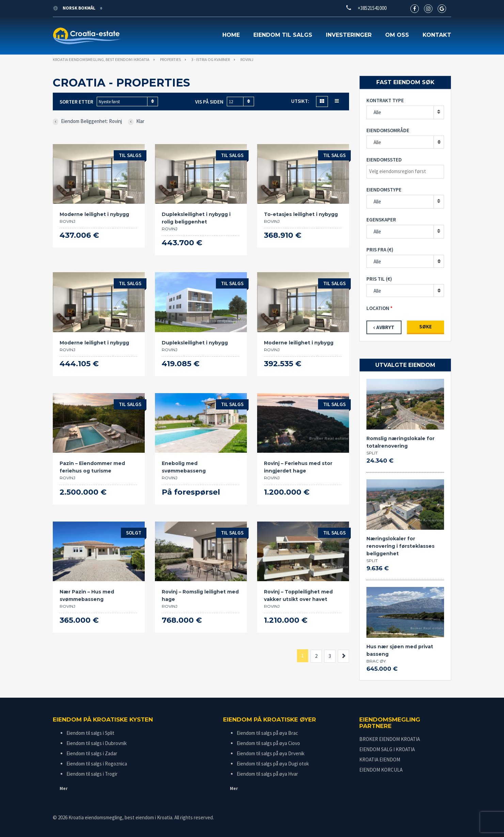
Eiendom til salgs (283, 35)
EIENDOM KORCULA (381, 770)
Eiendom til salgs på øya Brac (267, 733)
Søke (426, 327)
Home (231, 35)
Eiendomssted (384, 160)
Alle (377, 112)
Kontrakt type (385, 100)
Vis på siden (209, 102)
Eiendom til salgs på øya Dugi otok (273, 764)
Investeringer (349, 35)
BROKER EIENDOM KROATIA (390, 739)
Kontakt (437, 35)
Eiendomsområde (388, 130)
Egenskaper (381, 220)
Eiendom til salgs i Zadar (92, 753)
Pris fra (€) (380, 250)
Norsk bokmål (75, 8)
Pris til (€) (379, 279)
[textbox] (407, 171)
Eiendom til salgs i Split (90, 733)
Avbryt (385, 327)
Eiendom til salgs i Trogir (92, 774)
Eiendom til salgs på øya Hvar (267, 774)
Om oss (397, 35)
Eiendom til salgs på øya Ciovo (268, 743)
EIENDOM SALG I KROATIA (387, 749)
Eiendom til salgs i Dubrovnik (97, 743)
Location (378, 308)
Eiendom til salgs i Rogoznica (97, 764)
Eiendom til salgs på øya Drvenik (271, 753)
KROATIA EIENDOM (380, 759)
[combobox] (127, 102)
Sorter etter (76, 102)
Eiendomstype (384, 190)
